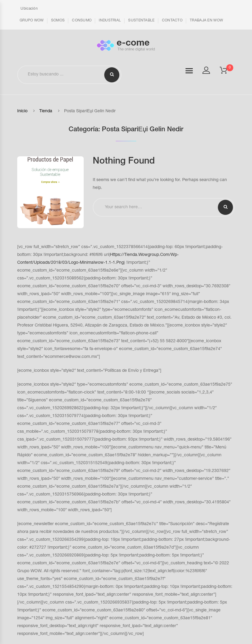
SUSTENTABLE (141, 21)
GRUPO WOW (32, 21)
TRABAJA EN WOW (206, 21)
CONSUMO (82, 21)
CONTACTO (172, 21)
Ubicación (29, 9)
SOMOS (58, 21)
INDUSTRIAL (110, 21)
